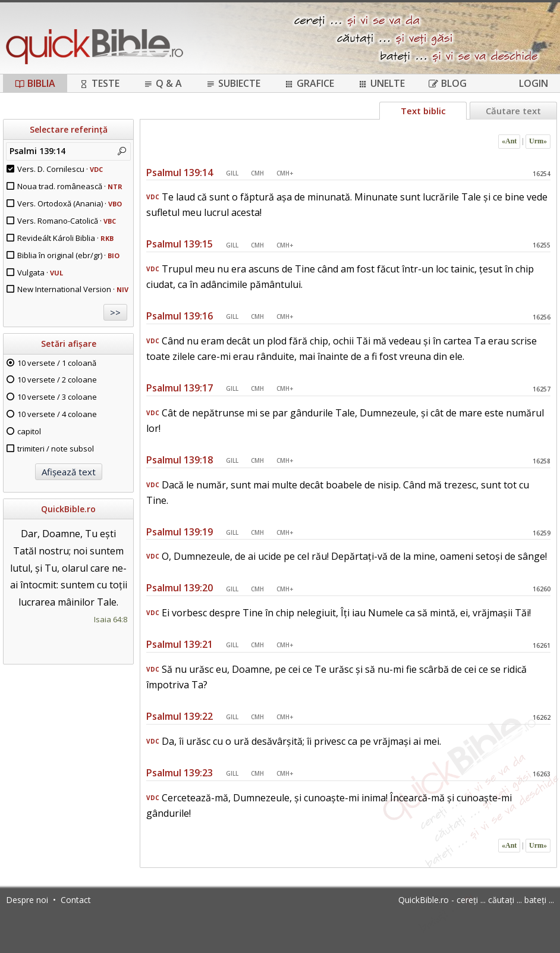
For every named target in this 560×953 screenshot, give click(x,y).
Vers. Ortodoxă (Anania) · (70, 203)
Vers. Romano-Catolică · (67, 221)
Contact (76, 900)
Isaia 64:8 (111, 619)
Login (534, 83)
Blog (448, 83)
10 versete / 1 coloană (57, 363)
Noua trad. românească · (70, 186)
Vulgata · (40, 272)
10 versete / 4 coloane (57, 414)
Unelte (381, 83)
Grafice (309, 83)
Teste (99, 83)
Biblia (35, 83)
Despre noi (27, 900)
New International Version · (73, 289)
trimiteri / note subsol (56, 449)
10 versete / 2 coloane (57, 380)
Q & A (163, 83)
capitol (29, 431)
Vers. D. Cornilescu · (60, 169)
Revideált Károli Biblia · (65, 238)
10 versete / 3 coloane (57, 397)
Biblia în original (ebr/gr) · (68, 255)
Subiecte (233, 83)
